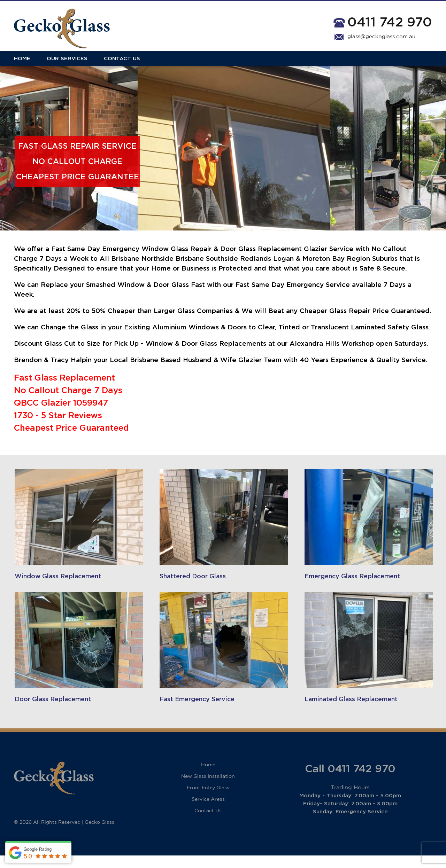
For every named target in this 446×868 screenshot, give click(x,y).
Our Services (67, 64)
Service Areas (208, 812)
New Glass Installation (208, 789)
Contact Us (122, 64)
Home (22, 64)
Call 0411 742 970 (350, 782)
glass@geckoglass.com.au (381, 37)
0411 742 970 (390, 22)
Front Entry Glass (208, 800)
